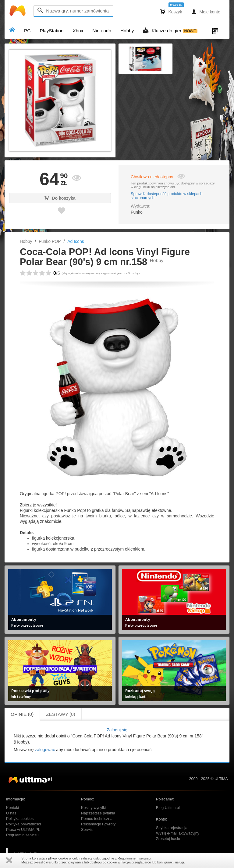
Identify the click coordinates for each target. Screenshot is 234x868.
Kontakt (13, 808)
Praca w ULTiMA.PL (23, 830)
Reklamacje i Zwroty (98, 824)
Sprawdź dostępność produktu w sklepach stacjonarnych (167, 196)
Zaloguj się (117, 730)
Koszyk (171, 12)
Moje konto (206, 12)
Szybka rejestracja (172, 828)
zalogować (45, 750)
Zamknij (9, 860)
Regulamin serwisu (22, 835)
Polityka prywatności (23, 824)
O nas (11, 813)
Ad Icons (76, 241)
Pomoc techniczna (97, 819)
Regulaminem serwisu (134, 858)
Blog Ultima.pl (168, 808)
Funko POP (50, 241)
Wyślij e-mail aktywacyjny (178, 833)
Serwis (87, 830)
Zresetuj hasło (168, 839)
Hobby (26, 241)
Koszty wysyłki (93, 808)
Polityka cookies (20, 819)
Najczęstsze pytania (98, 813)
